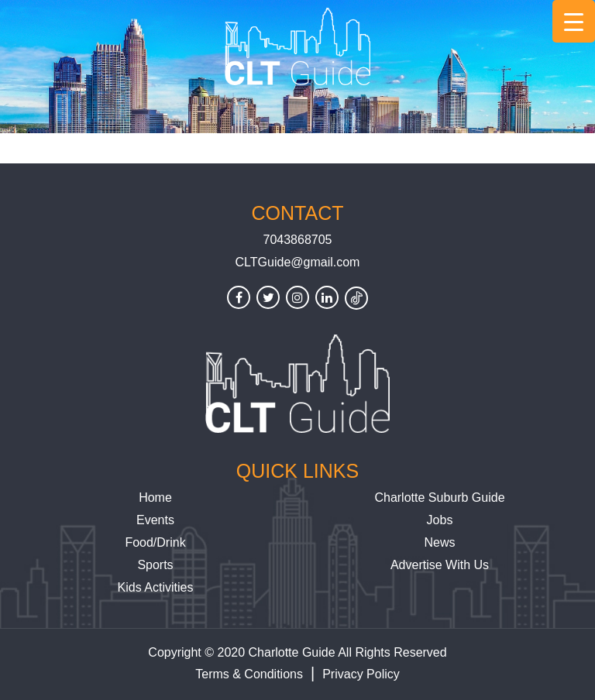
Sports (155, 565)
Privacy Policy (361, 674)
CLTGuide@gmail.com (298, 262)
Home (155, 498)
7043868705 (298, 240)
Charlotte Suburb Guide (439, 498)
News (439, 542)
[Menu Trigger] (574, 21)
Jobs (440, 520)
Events (155, 520)
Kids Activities (156, 587)
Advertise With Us (440, 565)
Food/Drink (155, 542)
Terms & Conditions (249, 674)
